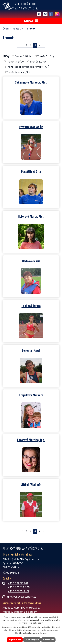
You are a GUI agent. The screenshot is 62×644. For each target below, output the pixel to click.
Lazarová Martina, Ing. (31, 440)
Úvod (6, 29)
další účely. (38, 623)
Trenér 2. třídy (46, 56)
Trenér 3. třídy (15, 61)
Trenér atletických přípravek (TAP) (28, 67)
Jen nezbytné (32, 640)
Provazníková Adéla (31, 127)
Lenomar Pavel (31, 350)
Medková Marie (31, 261)
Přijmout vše (15, 640)
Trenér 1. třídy (23, 56)
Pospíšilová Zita (31, 171)
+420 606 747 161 (18, 591)
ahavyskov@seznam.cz (19, 597)
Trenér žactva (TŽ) (18, 72)
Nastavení (48, 640)
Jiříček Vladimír (31, 484)
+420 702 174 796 (19, 587)
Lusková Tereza (31, 305)
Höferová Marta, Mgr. (31, 216)
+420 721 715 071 (18, 583)
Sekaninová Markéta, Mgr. (31, 82)
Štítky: (6, 56)
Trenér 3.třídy (38, 61)
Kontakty (18, 29)
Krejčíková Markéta (31, 395)
